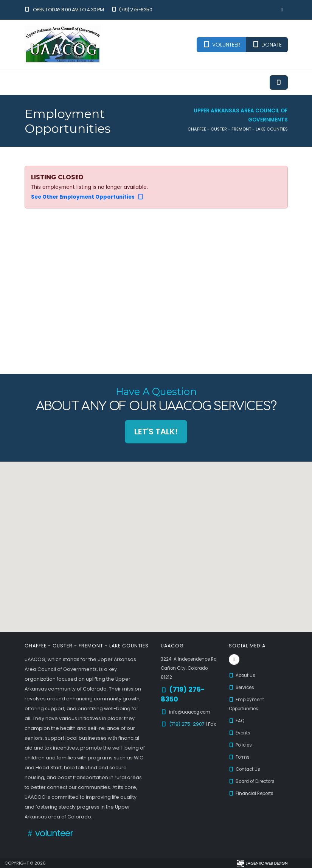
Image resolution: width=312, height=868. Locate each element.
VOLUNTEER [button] (221, 45)
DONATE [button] (267, 45)
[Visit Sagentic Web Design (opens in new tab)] (262, 863)
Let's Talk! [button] (156, 432)
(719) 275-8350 (131, 10)
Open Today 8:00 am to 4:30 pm (64, 10)
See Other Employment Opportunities (88, 197)
